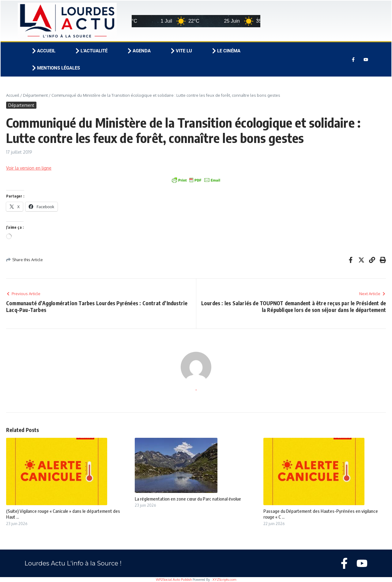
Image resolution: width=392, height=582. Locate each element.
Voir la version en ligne (29, 168)
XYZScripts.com (224, 580)
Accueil (43, 51)
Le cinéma (226, 51)
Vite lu (181, 51)
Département (35, 95)
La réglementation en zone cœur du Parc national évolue (188, 499)
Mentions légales (55, 68)
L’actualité (91, 51)
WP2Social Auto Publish (174, 580)
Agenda (139, 51)
